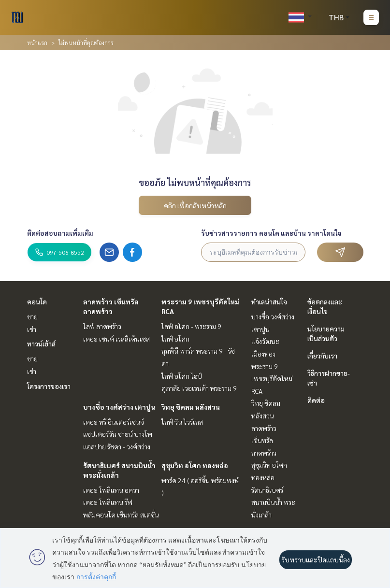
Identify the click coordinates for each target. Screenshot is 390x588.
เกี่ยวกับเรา (322, 356)
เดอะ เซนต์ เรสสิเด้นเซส (116, 339)
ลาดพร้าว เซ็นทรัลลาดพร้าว (264, 440)
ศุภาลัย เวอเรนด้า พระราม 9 (199, 388)
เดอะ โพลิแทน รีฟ (108, 502)
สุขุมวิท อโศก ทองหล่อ (195, 465)
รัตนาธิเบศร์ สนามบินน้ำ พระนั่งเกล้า (273, 502)
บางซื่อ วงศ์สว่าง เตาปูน (119, 407)
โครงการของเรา (49, 386)
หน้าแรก (37, 43)
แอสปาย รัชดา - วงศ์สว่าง (117, 446)
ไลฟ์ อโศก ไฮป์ (182, 376)
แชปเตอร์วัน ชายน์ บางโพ (118, 434)
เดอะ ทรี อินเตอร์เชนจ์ (114, 422)
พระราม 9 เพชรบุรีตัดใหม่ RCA (272, 379)
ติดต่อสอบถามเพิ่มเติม (60, 233)
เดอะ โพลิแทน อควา (111, 490)
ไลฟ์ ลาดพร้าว (102, 326)
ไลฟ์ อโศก (175, 339)
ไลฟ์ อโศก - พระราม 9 (191, 326)
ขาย (32, 316)
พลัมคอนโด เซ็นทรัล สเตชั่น (121, 515)
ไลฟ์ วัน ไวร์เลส (182, 422)
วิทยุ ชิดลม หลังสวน (191, 407)
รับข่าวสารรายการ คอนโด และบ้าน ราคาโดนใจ (271, 233)
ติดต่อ (316, 400)
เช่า (32, 329)
